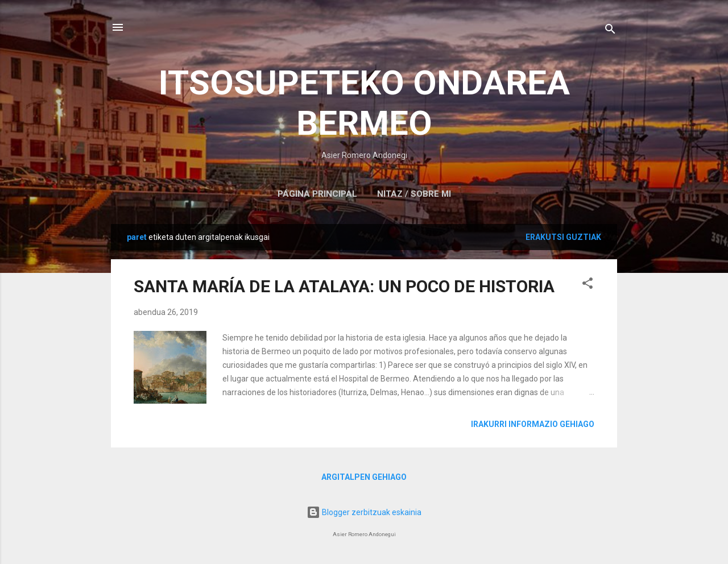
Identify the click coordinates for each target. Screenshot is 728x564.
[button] (588, 285)
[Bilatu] (610, 31)
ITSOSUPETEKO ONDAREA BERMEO (364, 103)
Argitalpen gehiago (364, 477)
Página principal (317, 194)
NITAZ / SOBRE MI (414, 194)
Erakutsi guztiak (563, 237)
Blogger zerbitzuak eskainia (364, 512)
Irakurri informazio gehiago (533, 424)
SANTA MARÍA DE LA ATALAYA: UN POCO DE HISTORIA (344, 286)
